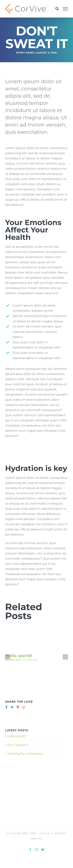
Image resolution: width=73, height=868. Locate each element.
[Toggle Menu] (65, 9)
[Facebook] (7, 707)
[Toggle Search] (57, 9)
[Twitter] (12, 707)
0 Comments (30, 660)
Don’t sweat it (18, 745)
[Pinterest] (18, 707)
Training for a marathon (25, 754)
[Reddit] (23, 707)
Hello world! (19, 656)
